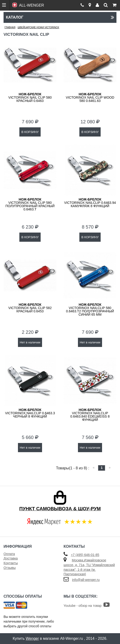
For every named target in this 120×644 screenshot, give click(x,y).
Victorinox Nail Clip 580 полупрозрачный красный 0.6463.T (30, 204)
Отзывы (10, 568)
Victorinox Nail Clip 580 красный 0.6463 (30, 97)
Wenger (32, 638)
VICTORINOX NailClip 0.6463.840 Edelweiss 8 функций (90, 415)
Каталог (60, 17)
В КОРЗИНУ (30, 132)
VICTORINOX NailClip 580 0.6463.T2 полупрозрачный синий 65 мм (90, 310)
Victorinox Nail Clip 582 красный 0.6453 (30, 308)
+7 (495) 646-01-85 (85, 555)
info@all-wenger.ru (86, 580)
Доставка (11, 558)
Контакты (11, 563)
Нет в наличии (30, 342)
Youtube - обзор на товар (87, 606)
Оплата (9, 554)
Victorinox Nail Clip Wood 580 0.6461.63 (90, 97)
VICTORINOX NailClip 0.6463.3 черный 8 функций (30, 413)
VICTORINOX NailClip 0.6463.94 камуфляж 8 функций (90, 203)
